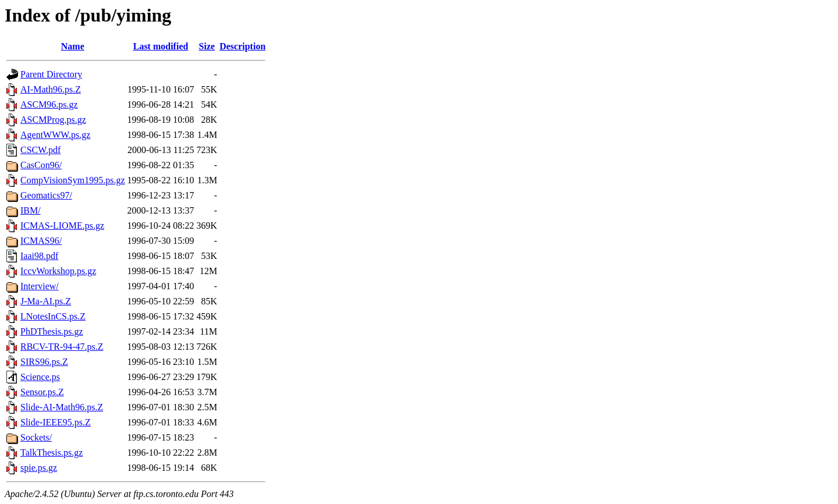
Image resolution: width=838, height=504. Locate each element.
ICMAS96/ (41, 241)
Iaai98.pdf (39, 256)
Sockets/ (36, 437)
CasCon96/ (41, 165)
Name (73, 46)
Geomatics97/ (46, 195)
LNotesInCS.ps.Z (53, 316)
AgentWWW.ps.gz (55, 135)
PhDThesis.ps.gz (52, 331)
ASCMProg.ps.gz (53, 120)
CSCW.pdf (40, 150)
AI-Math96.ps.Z (51, 89)
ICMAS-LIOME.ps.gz (62, 226)
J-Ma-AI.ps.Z (46, 301)
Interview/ (40, 286)
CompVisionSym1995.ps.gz (73, 180)
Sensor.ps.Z (42, 392)
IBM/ (31, 210)
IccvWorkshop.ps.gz (58, 271)
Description (242, 46)
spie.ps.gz (39, 468)
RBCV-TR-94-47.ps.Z (62, 347)
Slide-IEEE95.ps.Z (56, 422)
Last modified (161, 46)
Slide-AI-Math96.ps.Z (62, 407)
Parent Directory (51, 74)
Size (207, 46)
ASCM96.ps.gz (49, 104)
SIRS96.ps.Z (44, 362)
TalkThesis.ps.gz (52, 452)
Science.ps (40, 377)
